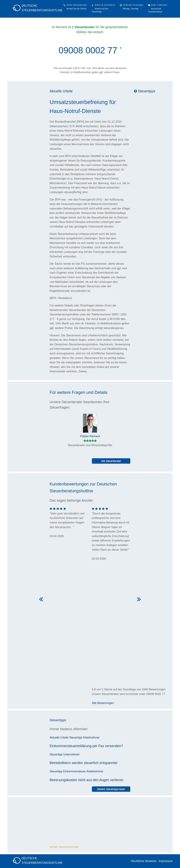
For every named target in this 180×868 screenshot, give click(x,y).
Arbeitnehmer (91, 738)
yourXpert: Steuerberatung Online (64, 847)
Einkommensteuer (74, 771)
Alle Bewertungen (103, 703)
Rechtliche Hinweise (144, 861)
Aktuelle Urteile (61, 91)
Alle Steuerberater (111, 461)
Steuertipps (145, 91)
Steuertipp (76, 738)
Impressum (166, 861)
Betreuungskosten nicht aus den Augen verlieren (86, 780)
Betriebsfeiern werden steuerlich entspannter (84, 763)
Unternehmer (71, 754)
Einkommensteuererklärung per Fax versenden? (86, 746)
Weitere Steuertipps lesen (111, 789)
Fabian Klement (90, 436)
